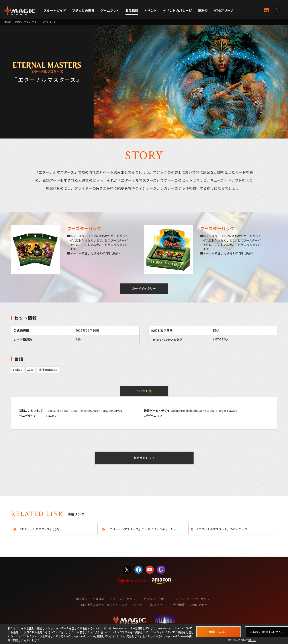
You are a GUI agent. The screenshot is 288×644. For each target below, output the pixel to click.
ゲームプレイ (110, 11)
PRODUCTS (22, 22)
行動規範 (98, 599)
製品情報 (132, 11)
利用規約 (82, 599)
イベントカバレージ (178, 11)
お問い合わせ (199, 605)
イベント (151, 11)
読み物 (203, 11)
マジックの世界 (83, 11)
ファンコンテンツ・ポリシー (194, 599)
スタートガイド (55, 11)
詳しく (252, 640)
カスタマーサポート (157, 599)
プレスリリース (158, 605)
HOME (8, 22)
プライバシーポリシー (124, 599)
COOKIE (137, 605)
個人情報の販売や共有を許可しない (104, 605)
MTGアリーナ (224, 11)
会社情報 (179, 605)
